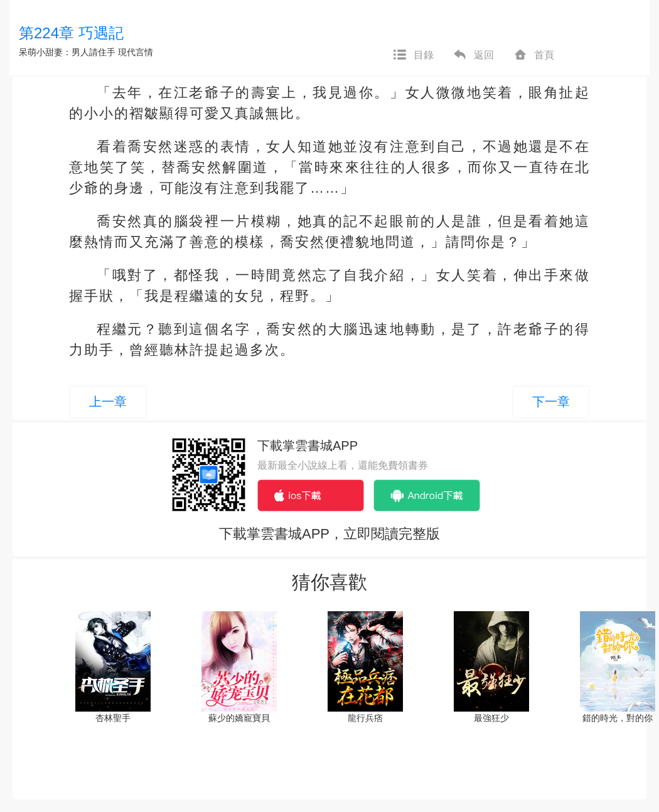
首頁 (533, 55)
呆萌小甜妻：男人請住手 (67, 52)
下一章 (551, 402)
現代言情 (136, 52)
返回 (473, 55)
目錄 (413, 55)
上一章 (108, 402)
